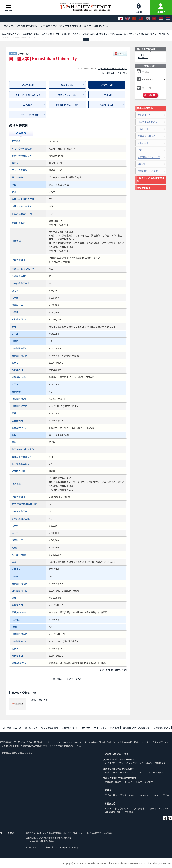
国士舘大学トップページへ (115, 73)
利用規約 (115, 728)
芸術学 (139, 782)
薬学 (134, 772)
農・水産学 (158, 772)
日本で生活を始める (148, 122)
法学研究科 (28, 105)
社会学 (149, 763)
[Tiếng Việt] (154, 19)
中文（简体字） (122, 808)
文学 (107, 763)
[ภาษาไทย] (168, 19)
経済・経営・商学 (135, 763)
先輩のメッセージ (70, 728)
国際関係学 (160, 763)
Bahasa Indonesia (113, 812)
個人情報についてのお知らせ (136, 728)
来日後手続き (144, 115)
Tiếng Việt (164, 808)
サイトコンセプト (35, 847)
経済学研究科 (67, 85)
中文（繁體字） (139, 808)
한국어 (153, 808)
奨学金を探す (144, 188)
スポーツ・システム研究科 (28, 95)
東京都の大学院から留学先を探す (17, 753)
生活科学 (128, 782)
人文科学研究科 (107, 105)
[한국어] (148, 19)
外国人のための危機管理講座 (150, 180)
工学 (148, 772)
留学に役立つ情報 (50, 728)
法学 (121, 763)
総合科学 (149, 782)
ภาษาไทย (129, 812)
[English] (127, 19)
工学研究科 (107, 95)
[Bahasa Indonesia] (161, 19)
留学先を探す (31, 728)
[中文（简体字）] (134, 19)
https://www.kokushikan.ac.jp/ (112, 68)
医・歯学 (124, 772)
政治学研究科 (28, 85)
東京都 (21, 54)
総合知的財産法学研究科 (67, 105)
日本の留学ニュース (12, 728)
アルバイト (143, 143)
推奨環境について (162, 728)
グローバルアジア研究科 (28, 115)
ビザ (140, 150)
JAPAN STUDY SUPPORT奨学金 (154, 795)
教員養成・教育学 (113, 782)
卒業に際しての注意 (148, 171)
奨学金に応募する (147, 136)
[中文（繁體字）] (141, 19)
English (108, 808)
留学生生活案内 (145, 108)
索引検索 (86, 728)
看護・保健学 (111, 772)
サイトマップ (100, 728)
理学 (141, 772)
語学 (114, 763)
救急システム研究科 (67, 95)
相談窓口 (142, 164)
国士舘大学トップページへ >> (68, 679)
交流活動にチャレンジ (149, 157)
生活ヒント (143, 129)
